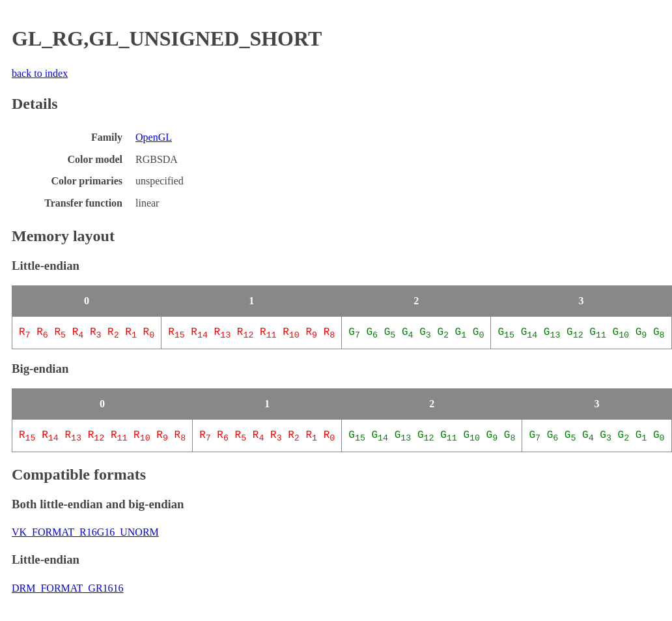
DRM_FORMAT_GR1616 (68, 587)
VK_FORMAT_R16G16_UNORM (85, 531)
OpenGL (154, 137)
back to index (40, 73)
